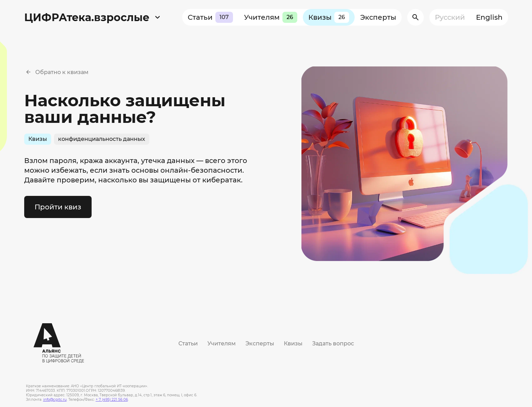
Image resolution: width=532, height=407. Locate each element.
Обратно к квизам (62, 72)
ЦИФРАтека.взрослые (87, 17)
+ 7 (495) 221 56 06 (112, 400)
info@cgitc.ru (55, 400)
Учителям (271, 17)
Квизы (329, 17)
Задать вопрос (333, 343)
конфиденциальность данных (102, 139)
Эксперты (378, 17)
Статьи (210, 17)
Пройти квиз (58, 207)
